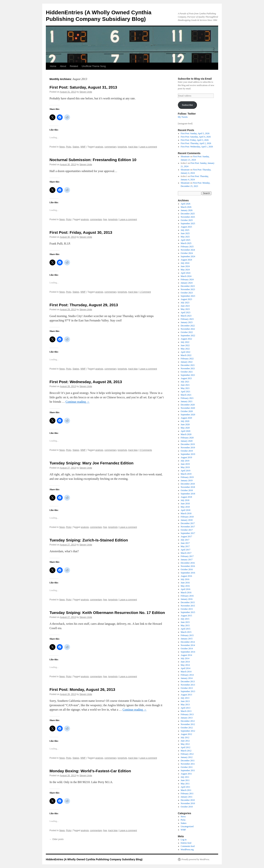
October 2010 (187, 807)
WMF (83, 147)
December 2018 (188, 484)
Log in (184, 840)
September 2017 (188, 533)
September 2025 (188, 223)
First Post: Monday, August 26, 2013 (82, 689)
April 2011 (186, 787)
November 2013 (188, 685)
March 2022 (186, 355)
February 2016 (187, 596)
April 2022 (186, 352)
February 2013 (187, 714)
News (62, 147)
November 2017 (188, 527)
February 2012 (187, 754)
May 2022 (185, 349)
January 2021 (187, 401)
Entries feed (186, 843)
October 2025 (187, 220)
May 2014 (185, 665)
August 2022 (186, 339)
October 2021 (187, 372)
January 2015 (187, 639)
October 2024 (187, 253)
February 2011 (187, 794)
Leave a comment (148, 147)
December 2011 (188, 761)
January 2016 (187, 599)
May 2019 (185, 467)
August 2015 (186, 616)
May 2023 (185, 309)
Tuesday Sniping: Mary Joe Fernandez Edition (91, 463)
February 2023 (187, 319)
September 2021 (188, 375)
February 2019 (187, 477)
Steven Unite (86, 92)
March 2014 (186, 672)
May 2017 (185, 546)
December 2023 (188, 286)
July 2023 (185, 303)
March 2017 (186, 553)
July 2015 (185, 619)
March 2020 (186, 434)
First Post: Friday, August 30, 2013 (81, 232)
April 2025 (186, 240)
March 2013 (186, 711)
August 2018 (186, 497)
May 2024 (185, 270)
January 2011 (187, 797)
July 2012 (185, 737)
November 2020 (188, 408)
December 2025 (188, 214)
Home (53, 66)
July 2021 (185, 382)
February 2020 (187, 438)
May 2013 (185, 705)
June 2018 (185, 504)
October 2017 (187, 530)
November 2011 (188, 764)
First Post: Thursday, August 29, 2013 (84, 305)
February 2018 (187, 517)
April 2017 (186, 550)
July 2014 (185, 658)
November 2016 (188, 566)
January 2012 (187, 757)
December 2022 (188, 326)
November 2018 (188, 487)
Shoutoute (185, 157)
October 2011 (187, 767)
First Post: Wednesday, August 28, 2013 (86, 382)
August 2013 (186, 695)
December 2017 (188, 523)
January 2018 (187, 520)
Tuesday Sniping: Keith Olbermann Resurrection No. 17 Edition (107, 613)
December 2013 (188, 681)
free (105, 219)
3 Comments (146, 450)
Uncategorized (187, 826)
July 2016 (185, 579)
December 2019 (188, 444)
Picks (69, 147)
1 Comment (145, 292)
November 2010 (188, 803)
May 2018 (185, 507)
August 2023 (186, 299)
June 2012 (185, 741)
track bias (133, 147)
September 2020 (188, 415)
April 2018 (186, 510)
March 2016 (186, 593)
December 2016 (188, 563)
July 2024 (185, 263)
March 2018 (186, 513)
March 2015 (186, 632)
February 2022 (187, 359)
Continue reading (78, 402)
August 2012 (186, 734)
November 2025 (188, 217)
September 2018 (188, 494)
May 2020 (185, 428)
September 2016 (188, 573)
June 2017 (185, 543)
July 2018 (185, 500)
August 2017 (186, 537)
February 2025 (187, 247)
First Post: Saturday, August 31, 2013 (83, 87)
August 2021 (186, 378)
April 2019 (186, 471)
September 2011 (188, 770)
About (63, 66)
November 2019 (188, 448)
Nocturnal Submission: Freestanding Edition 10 (93, 160)
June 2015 (185, 622)
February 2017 (187, 556)
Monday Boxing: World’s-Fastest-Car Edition (90, 771)
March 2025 (186, 243)
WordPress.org (187, 850)
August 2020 (186, 418)
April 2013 (186, 708)
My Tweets (183, 117)
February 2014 (187, 675)
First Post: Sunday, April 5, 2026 (195, 133)
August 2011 (186, 774)
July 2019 (185, 461)
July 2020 (185, 421)
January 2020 (187, 441)
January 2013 (187, 718)
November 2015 (188, 606)
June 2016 (185, 583)
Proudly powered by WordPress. (196, 859)
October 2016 (187, 569)
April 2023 (186, 312)
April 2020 (186, 431)
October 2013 (187, 688)
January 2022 (187, 362)
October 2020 (187, 411)
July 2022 (185, 342)
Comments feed (188, 846)
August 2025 (186, 227)
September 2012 (188, 731)
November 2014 (188, 645)
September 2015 (188, 612)
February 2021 (187, 398)
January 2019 (187, 480)
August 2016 (186, 576)
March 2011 (186, 790)
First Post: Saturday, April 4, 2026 (196, 137)
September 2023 (188, 296)
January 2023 (187, 322)
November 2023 (188, 289)
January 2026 (187, 210)
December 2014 (188, 642)
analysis (99, 147)
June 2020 (185, 424)
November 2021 (188, 368)
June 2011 (185, 780)
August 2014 (186, 655)
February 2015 (187, 635)
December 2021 (188, 365)
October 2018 (187, 490)
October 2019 (187, 451)
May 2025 (185, 237)
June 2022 (185, 345)
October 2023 (187, 293)
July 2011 (185, 777)
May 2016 (185, 586)
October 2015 (187, 609)
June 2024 (185, 266)
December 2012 (188, 721)
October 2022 (187, 332)
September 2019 (188, 454)
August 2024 (186, 260)
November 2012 (188, 724)
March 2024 (186, 276)
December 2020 (188, 405)
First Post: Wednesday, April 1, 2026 (197, 147)
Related (74, 66)
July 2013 (185, 698)
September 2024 (188, 256)
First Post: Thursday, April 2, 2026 (196, 143)
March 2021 (186, 395)
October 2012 (187, 728)
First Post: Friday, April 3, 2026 (195, 140)
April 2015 (186, 629)
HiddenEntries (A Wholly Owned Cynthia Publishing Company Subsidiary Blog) (94, 859)
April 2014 (186, 668)
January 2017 (187, 560)
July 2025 (185, 230)
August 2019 (186, 457)
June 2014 (185, 662)
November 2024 (188, 250)
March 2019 (186, 474)
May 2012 (185, 744)
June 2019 (185, 464)
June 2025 (185, 233)
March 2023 (186, 316)
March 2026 (186, 207)
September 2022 (188, 336)
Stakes (76, 147)
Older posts (57, 839)
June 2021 (185, 385)
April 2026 (186, 204)
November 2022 (188, 329)
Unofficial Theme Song (94, 66)
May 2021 (185, 388)
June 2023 (185, 306)
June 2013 (185, 701)
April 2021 (186, 392)
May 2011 (185, 784)
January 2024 (187, 283)
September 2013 (188, 691)
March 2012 (186, 751)
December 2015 (188, 602)
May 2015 (185, 625)
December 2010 (188, 800)
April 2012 (186, 747)
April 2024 (186, 273)
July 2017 (185, 540)
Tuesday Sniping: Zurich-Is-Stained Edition (89, 540)
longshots (122, 147)
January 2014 (187, 678)
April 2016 (186, 589)
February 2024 (187, 280)
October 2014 (187, 649)
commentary (110, 147)
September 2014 (188, 652)
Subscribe (187, 105)
